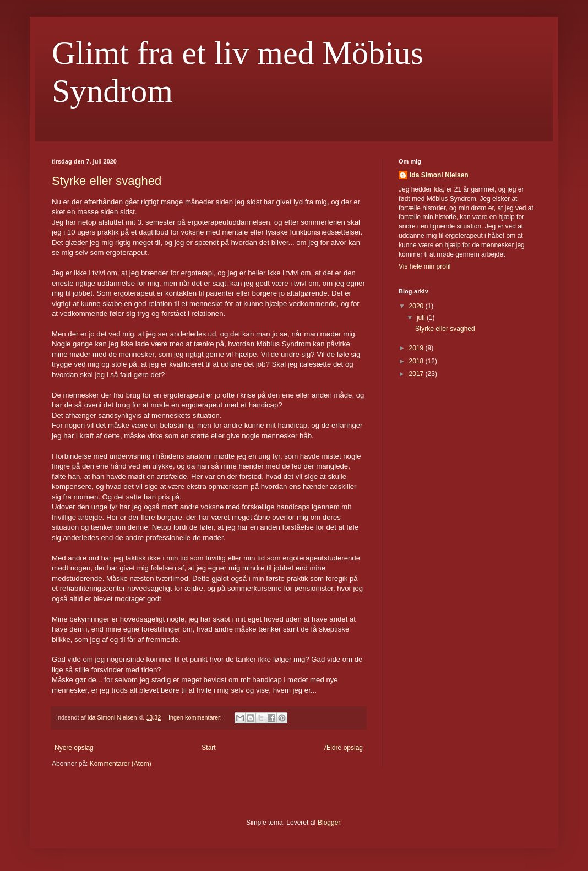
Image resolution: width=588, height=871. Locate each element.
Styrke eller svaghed (107, 181)
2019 (417, 348)
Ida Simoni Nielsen (439, 175)
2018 (417, 361)
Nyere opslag (74, 748)
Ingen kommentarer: (196, 717)
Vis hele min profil (425, 266)
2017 (417, 374)
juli (422, 318)
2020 (417, 306)
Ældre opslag (343, 748)
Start (208, 748)
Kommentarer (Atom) (121, 764)
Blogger (329, 823)
